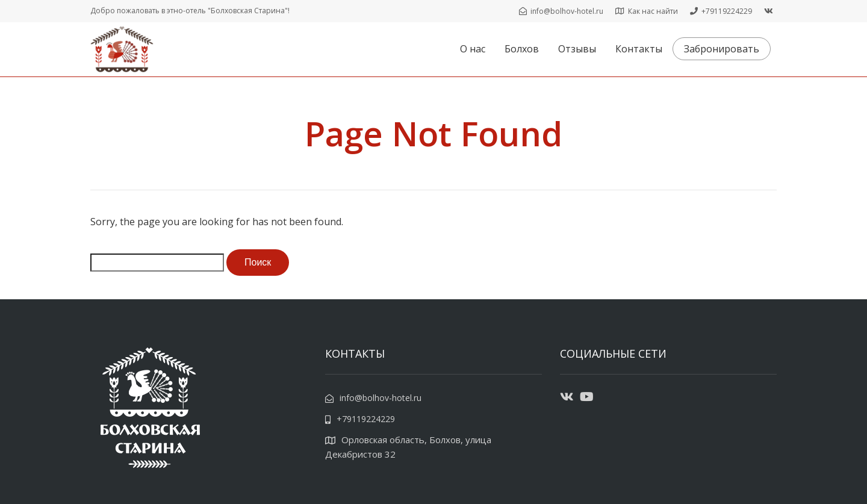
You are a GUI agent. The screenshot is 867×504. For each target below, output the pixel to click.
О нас (473, 49)
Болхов (522, 49)
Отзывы (577, 49)
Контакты (639, 49)
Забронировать (722, 49)
